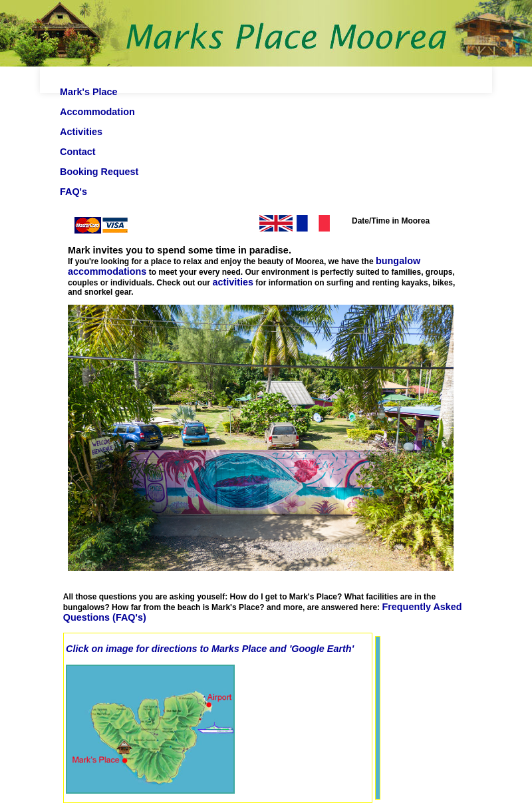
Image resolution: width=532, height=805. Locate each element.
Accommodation (97, 112)
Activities (81, 132)
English (242, 225)
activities (233, 282)
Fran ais (341, 225)
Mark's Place (89, 92)
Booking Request (99, 172)
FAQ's (73, 192)
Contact (78, 152)
